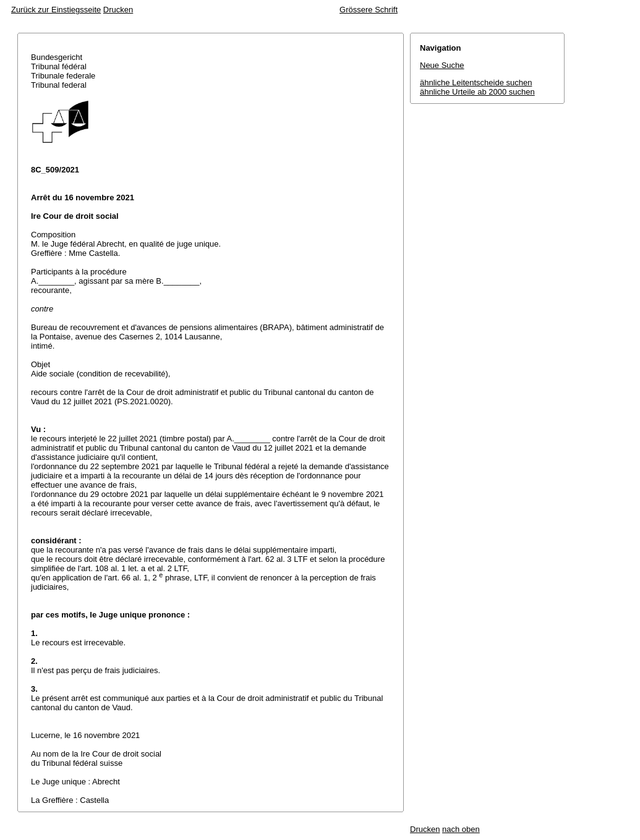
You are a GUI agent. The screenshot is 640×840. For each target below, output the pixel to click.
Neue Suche (442, 65)
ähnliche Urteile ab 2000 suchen (477, 92)
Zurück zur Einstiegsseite (56, 10)
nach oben (461, 829)
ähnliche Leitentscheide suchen (476, 83)
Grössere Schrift (369, 10)
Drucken (118, 10)
